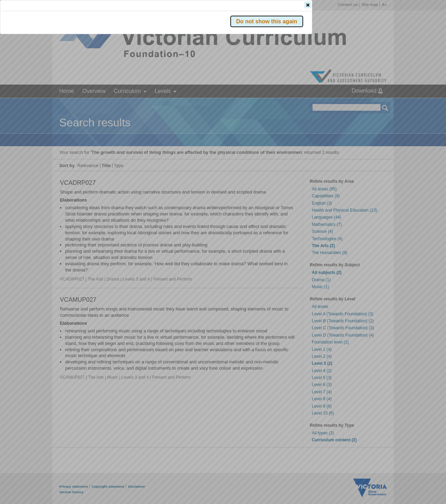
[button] (373, 104)
